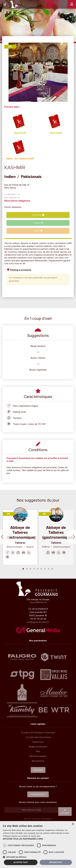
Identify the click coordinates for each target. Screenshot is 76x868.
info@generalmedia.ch (38, 622)
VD (10, 47)
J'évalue (38, 223)
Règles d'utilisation (38, 747)
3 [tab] (30, 569)
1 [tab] (23, 569)
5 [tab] (38, 569)
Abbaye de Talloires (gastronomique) (57, 532)
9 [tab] (52, 569)
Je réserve (38, 215)
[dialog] (38, 845)
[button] (38, 839)
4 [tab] (34, 569)
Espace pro (38, 742)
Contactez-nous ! (38, 794)
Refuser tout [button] (56, 862)
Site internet (12, 198)
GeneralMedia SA (38, 602)
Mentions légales (38, 756)
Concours (38, 770)
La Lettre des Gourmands (38, 737)
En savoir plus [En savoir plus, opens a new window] (34, 836)
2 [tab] (27, 569)
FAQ (38, 751)
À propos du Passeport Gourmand (38, 733)
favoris (38, 231)
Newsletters (38, 761)
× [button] (73, 824)
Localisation (12, 194)
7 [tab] (45, 569)
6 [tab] (41, 569)
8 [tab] (48, 569)
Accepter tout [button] (21, 862)
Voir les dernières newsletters (38, 819)
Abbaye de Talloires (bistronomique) (21, 532)
